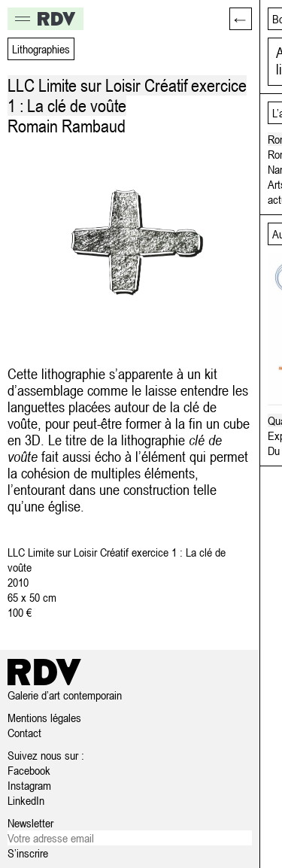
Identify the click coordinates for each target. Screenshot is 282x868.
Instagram (29, 785)
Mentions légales (44, 718)
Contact (24, 733)
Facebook (29, 770)
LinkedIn (26, 800)
